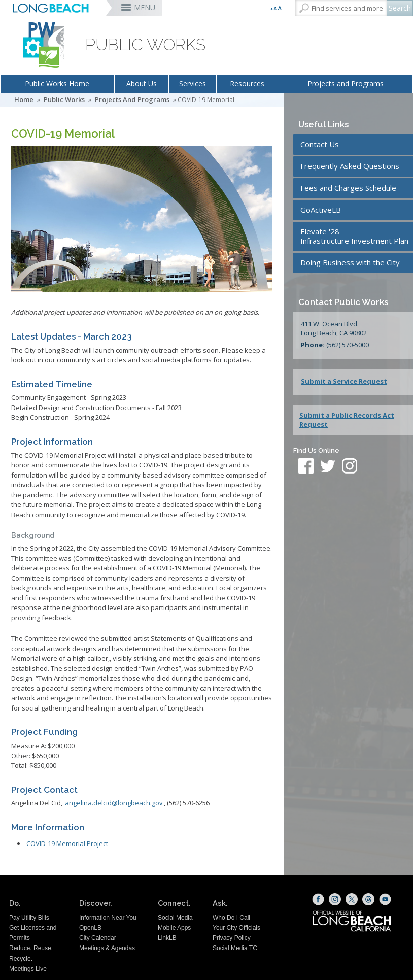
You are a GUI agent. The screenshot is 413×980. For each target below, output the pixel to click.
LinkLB (167, 938)
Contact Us (320, 144)
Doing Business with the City (350, 262)
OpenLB (90, 928)
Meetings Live (28, 969)
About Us (142, 83)
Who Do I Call (231, 918)
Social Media (175, 918)
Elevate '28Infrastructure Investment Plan (354, 236)
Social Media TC (235, 948)
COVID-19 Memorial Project (67, 843)
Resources (247, 83)
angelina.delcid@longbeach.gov (114, 803)
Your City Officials (236, 928)
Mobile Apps (174, 928)
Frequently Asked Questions (350, 166)
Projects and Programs (346, 83)
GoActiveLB (321, 210)
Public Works (64, 100)
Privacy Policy (232, 938)
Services (193, 83)
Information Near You (108, 918)
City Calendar (98, 938)
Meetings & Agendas (107, 948)
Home (24, 100)
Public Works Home (57, 83)
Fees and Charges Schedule (348, 188)
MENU (145, 7)
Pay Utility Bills (29, 918)
